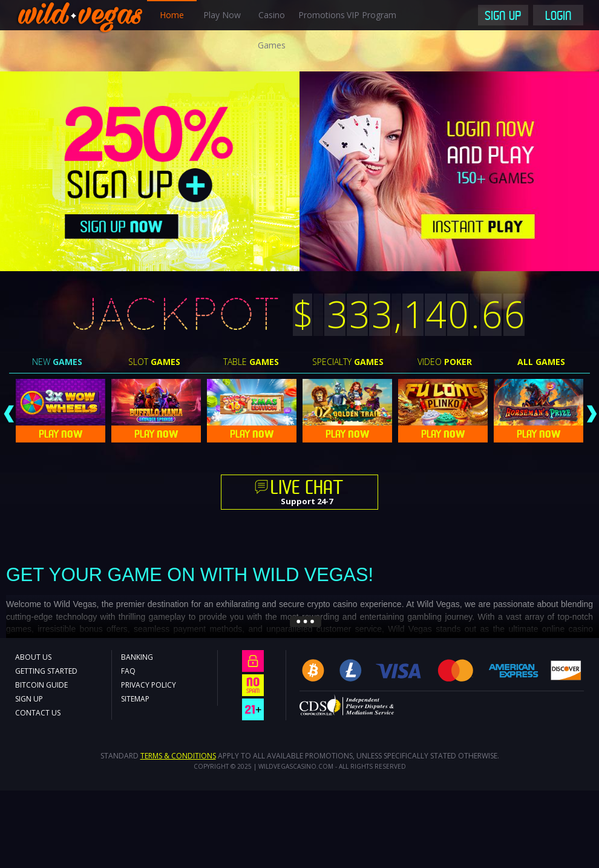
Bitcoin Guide (41, 685)
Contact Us (38, 713)
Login (558, 17)
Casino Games (272, 30)
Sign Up (503, 17)
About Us (33, 657)
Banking (137, 657)
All (541, 362)
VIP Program (372, 15)
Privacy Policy (149, 685)
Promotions (322, 15)
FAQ (128, 671)
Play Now (222, 15)
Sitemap (135, 699)
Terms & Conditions (178, 756)
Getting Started (46, 671)
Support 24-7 (307, 493)
